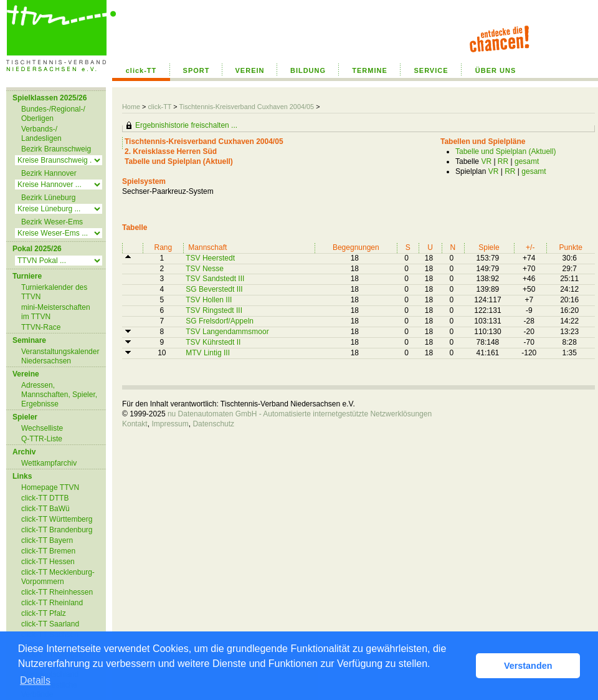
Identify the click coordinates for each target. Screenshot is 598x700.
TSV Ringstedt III (214, 310)
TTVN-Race (41, 327)
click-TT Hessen (48, 562)
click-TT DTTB (45, 498)
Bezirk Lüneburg (48, 198)
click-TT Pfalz (44, 613)
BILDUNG (308, 70)
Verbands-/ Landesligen (41, 134)
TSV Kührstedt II (213, 342)
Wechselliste (42, 428)
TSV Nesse (205, 269)
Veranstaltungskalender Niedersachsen (60, 356)
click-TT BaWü (45, 509)
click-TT (141, 70)
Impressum (170, 424)
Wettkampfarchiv (49, 463)
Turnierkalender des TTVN (54, 292)
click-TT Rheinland (52, 603)
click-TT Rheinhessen (57, 592)
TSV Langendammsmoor (227, 332)
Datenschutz (213, 424)
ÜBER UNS (496, 70)
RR (503, 161)
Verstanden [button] (528, 666)
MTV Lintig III (208, 353)
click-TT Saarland (50, 624)
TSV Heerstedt (210, 258)
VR (486, 161)
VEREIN (250, 70)
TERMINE (370, 70)
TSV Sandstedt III (215, 279)
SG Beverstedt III (214, 289)
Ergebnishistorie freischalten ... (186, 125)
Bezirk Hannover (49, 173)
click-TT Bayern (47, 540)
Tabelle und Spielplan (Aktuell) (505, 151)
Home (131, 107)
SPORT (197, 70)
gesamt (527, 161)
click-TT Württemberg (57, 519)
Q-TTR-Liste (42, 439)
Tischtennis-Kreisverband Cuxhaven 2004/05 (247, 107)
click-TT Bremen (48, 551)
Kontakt (135, 424)
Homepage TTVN (50, 487)
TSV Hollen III (209, 300)
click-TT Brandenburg (57, 530)
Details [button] (35, 680)
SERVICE (431, 70)
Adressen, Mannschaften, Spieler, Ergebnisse (59, 395)
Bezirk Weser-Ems (52, 222)
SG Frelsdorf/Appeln (220, 321)
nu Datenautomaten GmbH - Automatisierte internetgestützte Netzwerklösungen (300, 414)
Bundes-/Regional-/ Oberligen (53, 114)
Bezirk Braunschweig (56, 149)
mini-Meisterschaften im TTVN (56, 312)
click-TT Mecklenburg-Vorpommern (58, 577)
